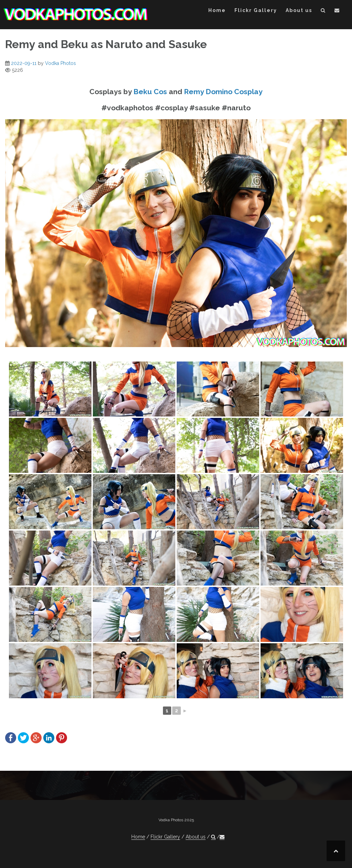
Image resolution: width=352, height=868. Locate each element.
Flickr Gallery (256, 10)
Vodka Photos (60, 63)
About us (299, 10)
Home (217, 10)
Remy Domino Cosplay (223, 92)
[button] (323, 12)
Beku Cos (150, 92)
